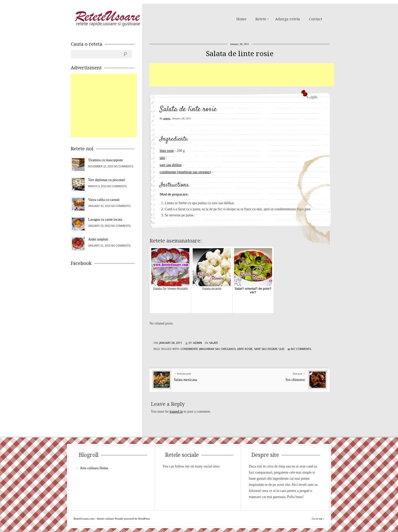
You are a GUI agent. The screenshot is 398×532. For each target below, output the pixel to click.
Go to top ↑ (318, 519)
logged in (176, 412)
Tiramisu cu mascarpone (105, 160)
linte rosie (167, 151)
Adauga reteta (288, 19)
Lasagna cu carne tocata (105, 220)
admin (167, 118)
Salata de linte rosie (240, 54)
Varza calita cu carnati (104, 200)
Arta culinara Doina (94, 468)
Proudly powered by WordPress (132, 519)
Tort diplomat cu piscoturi (107, 180)
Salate (214, 343)
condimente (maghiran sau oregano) (185, 172)
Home (241, 19)
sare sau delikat (171, 165)
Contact (316, 19)
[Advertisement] (242, 75)
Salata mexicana (185, 380)
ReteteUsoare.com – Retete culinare (107, 19)
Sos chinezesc (295, 380)
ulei (162, 158)
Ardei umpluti (98, 239)
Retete (261, 19)
